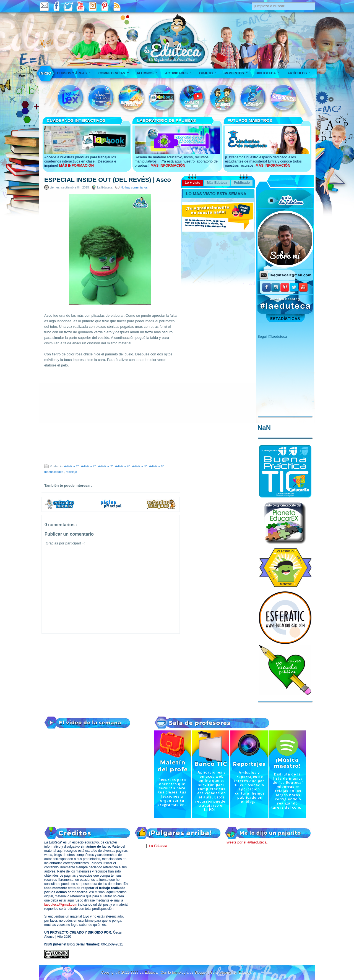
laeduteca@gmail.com (61, 905)
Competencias (115, 71)
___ (46, 73)
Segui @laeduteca (272, 336)
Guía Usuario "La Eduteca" (231, 972)
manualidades (54, 472)
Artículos (301, 71)
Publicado (242, 183)
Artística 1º (72, 466)
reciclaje (71, 472)
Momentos (238, 71)
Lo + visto (192, 183)
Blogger (201, 972)
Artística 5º (140, 466)
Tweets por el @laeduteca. (246, 842)
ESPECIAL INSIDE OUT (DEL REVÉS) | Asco (108, 180)
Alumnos (149, 71)
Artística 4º (123, 466)
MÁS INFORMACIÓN (76, 165)
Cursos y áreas (76, 71)
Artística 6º (157, 466)
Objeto (209, 71)
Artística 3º (106, 466)
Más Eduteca (217, 183)
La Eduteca (158, 846)
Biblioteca (269, 71)
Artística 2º (89, 466)
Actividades (180, 71)
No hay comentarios (134, 187)
